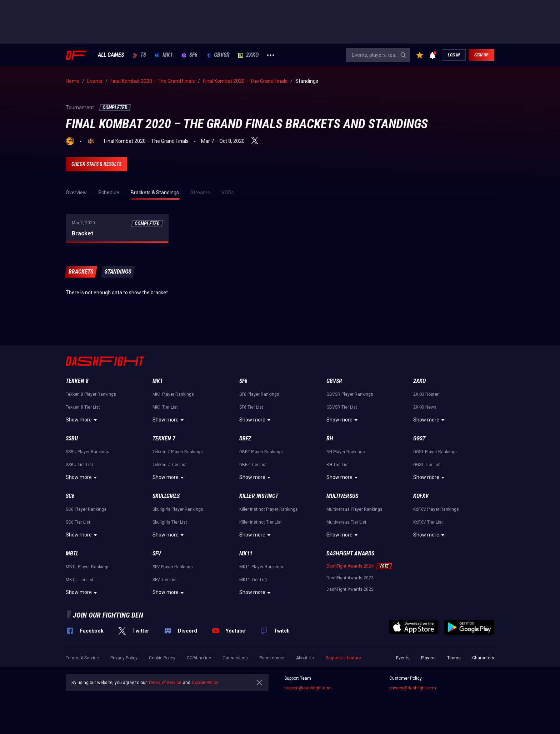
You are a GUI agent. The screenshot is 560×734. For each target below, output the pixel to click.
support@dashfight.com (308, 688)
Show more (82, 420)
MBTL (72, 553)
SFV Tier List (165, 580)
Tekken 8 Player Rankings (91, 394)
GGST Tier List (427, 465)
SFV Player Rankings (173, 567)
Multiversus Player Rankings (354, 509)
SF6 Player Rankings (259, 394)
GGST (419, 438)
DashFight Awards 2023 (350, 578)
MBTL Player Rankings (88, 567)
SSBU (72, 438)
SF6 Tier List (251, 407)
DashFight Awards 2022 (350, 589)
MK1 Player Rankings (173, 394)
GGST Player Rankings (435, 452)
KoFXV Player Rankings (436, 509)
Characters (483, 658)
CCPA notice (199, 658)
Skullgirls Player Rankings (178, 509)
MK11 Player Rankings (261, 567)
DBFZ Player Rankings (261, 452)
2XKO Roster (426, 394)
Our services (235, 658)
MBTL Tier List (80, 580)
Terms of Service (82, 658)
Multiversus (342, 496)
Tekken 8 (77, 381)
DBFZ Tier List (253, 465)
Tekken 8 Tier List (83, 407)
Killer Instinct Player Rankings (269, 509)
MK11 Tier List (253, 580)
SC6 (70, 496)
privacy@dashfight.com (413, 688)
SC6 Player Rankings (86, 509)
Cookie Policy (162, 658)
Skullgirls (166, 496)
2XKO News (425, 407)
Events (403, 658)
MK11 (246, 553)
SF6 (189, 55)
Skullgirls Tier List (170, 522)
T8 (139, 55)
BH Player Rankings (346, 452)
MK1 (164, 55)
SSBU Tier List (79, 465)
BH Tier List (338, 465)
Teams (454, 658)
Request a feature (343, 658)
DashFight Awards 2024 (350, 566)
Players (428, 658)
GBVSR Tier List (342, 407)
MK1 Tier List (165, 407)
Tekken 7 (164, 438)
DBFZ (245, 438)
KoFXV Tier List (428, 522)
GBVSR (218, 55)
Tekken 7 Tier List (170, 465)
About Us (305, 658)
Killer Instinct (259, 496)
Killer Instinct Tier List (261, 522)
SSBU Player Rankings (87, 452)
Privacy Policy (124, 658)
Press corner (272, 658)
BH (330, 438)
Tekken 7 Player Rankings (178, 452)
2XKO (248, 55)
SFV (157, 553)
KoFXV (421, 496)
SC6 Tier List (78, 522)
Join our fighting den (108, 615)
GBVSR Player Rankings (350, 394)
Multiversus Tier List (346, 522)
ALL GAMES (111, 55)
